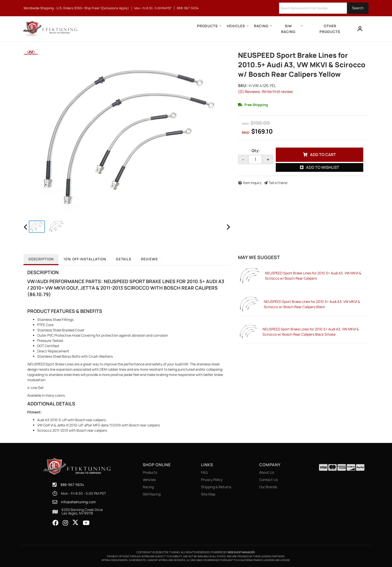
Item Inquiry (252, 183)
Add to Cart (323, 155)
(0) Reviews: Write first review (265, 92)
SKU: (243, 86)
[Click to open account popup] (360, 29)
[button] (324, 8)
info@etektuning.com (78, 502)
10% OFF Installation (85, 259)
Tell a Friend (278, 183)
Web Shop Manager (241, 552)
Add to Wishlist (323, 167)
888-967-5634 (72, 485)
